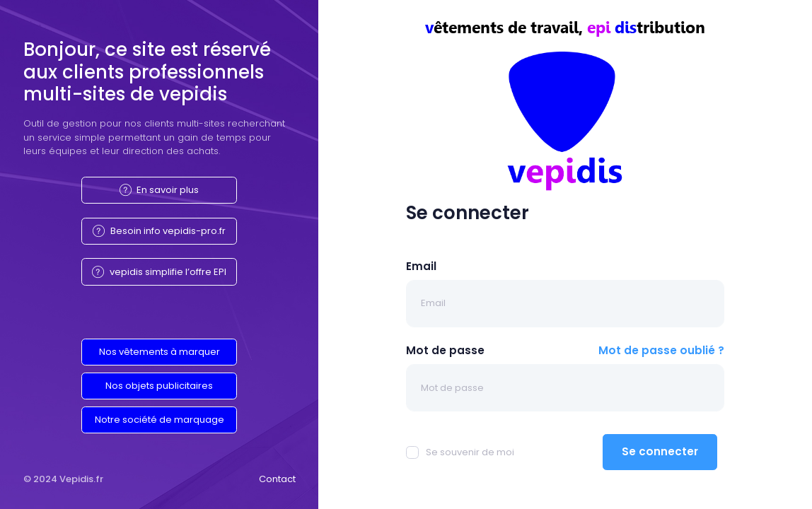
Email (421, 266)
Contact (277, 479)
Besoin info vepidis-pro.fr (159, 231)
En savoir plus (159, 190)
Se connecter (660, 451)
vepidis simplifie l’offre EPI (159, 272)
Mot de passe (445, 350)
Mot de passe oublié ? (661, 350)
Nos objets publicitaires (159, 386)
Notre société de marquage (159, 420)
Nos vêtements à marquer (159, 352)
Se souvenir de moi (460, 452)
